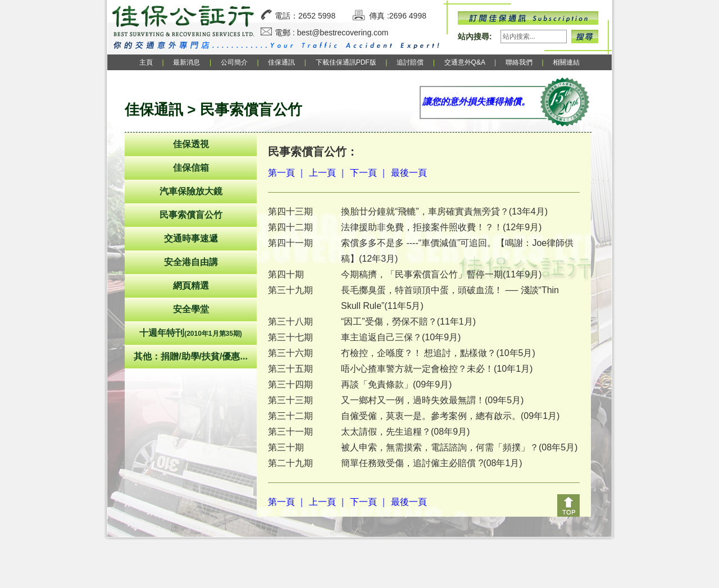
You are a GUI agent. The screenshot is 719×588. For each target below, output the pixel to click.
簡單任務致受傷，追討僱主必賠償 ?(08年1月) (432, 463)
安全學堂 (191, 309)
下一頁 (363, 173)
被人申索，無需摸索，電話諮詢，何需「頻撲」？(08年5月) (459, 447)
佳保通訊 (281, 62)
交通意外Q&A (466, 62)
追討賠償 (410, 62)
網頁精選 (191, 286)
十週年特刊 (191, 333)
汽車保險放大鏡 (191, 191)
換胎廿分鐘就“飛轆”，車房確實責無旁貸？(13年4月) (444, 211)
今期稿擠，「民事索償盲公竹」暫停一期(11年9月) (441, 274)
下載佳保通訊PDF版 (346, 62)
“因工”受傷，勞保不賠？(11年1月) (408, 322)
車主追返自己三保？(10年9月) (401, 337)
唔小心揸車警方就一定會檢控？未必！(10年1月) (437, 369)
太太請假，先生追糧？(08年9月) (405, 432)
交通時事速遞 (191, 238)
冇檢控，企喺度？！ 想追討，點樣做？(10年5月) (438, 353)
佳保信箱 (191, 168)
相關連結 (566, 62)
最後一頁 (409, 173)
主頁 (146, 62)
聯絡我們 (519, 62)
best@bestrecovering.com (343, 33)
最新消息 (186, 62)
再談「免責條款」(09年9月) (396, 384)
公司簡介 (234, 62)
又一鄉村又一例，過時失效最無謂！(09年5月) (432, 400)
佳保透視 (191, 144)
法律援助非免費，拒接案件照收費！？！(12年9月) (441, 227)
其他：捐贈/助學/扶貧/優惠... (191, 356)
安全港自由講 (191, 262)
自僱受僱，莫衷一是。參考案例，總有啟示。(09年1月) (450, 416)
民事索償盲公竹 (191, 215)
